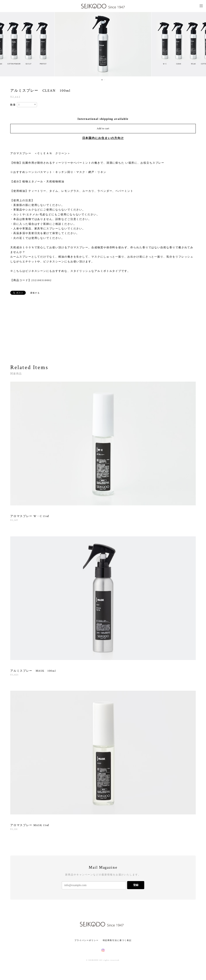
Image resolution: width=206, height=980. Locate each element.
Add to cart (103, 128)
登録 (136, 885)
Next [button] (200, 44)
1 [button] (102, 80)
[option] (103, 44)
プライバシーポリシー (86, 940)
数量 (13, 105)
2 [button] (105, 80)
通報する (35, 293)
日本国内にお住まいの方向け (103, 138)
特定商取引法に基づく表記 (117, 940)
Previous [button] (6, 44)
